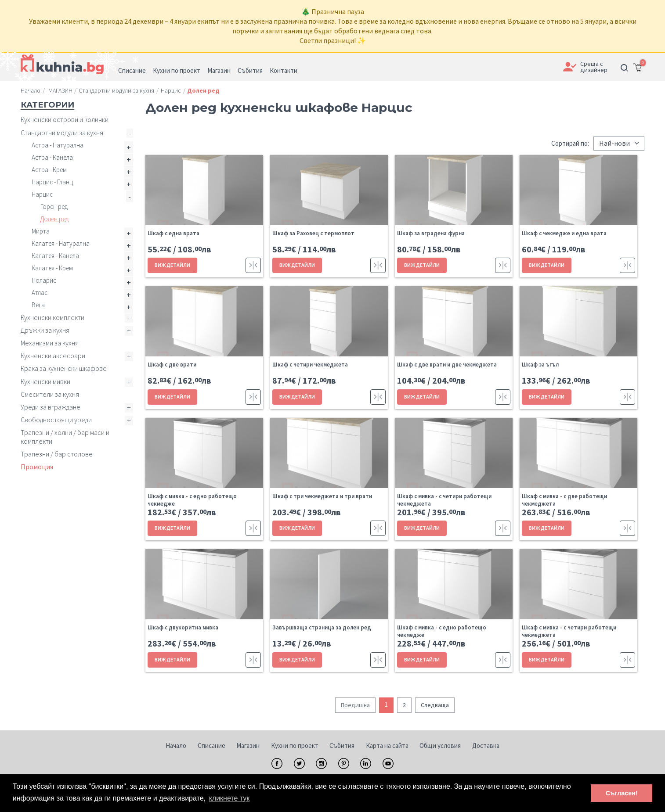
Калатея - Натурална (61, 243)
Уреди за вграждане (51, 407)
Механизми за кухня (50, 343)
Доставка (486, 746)
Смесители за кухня (50, 394)
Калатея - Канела (55, 256)
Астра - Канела (52, 157)
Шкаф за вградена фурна (431, 233)
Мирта (41, 231)
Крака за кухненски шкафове (64, 368)
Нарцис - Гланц (52, 182)
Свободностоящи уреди (56, 420)
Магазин (248, 746)
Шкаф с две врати (172, 365)
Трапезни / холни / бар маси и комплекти (65, 437)
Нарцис (42, 194)
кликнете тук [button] (229, 798)
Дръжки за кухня (45, 330)
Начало (176, 746)
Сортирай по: (570, 143)
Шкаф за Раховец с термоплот (313, 233)
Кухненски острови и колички (65, 119)
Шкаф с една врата (173, 233)
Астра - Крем (49, 170)
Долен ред (54, 219)
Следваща (435, 705)
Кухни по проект (295, 746)
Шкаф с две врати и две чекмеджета (447, 365)
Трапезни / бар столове (57, 454)
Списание (211, 746)
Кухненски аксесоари (53, 356)
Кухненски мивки (45, 381)
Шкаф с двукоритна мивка (183, 627)
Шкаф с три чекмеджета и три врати (322, 496)
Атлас (40, 293)
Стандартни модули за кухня (62, 133)
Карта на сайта (387, 746)
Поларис (44, 280)
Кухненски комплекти (52, 317)
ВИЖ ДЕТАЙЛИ (172, 265)
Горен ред (54, 207)
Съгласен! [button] (622, 793)
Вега (38, 305)
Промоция (37, 467)
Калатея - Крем (52, 268)
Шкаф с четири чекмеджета (310, 365)
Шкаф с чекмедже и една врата (564, 233)
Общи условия (440, 746)
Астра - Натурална (58, 145)
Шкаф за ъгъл (540, 365)
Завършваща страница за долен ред (322, 627)
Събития (342, 746)
